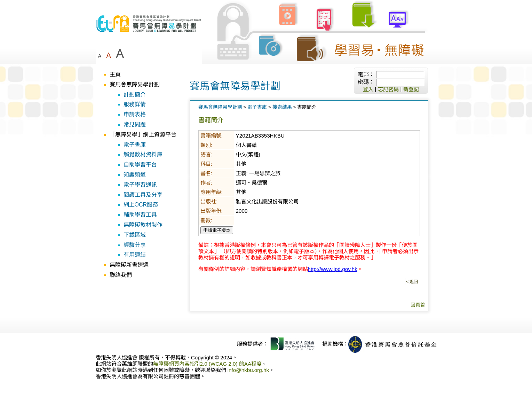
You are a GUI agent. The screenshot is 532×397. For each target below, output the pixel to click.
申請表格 (135, 114)
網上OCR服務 (141, 205)
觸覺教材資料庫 (143, 154)
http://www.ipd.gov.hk (333, 269)
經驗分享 (135, 245)
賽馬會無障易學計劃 (135, 84)
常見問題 (135, 124)
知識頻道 (135, 175)
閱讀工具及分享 (143, 195)
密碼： (366, 82)
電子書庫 (135, 145)
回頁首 (418, 305)
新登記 (411, 89)
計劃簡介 (135, 95)
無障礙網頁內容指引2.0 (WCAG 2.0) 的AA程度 (208, 364)
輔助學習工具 (140, 215)
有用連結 (135, 255)
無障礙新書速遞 (129, 265)
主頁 (115, 74)
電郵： (366, 74)
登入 (368, 89)
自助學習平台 (140, 165)
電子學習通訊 (140, 185)
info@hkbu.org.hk (248, 370)
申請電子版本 (217, 230)
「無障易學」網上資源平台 (143, 135)
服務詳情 (135, 104)
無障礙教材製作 (143, 225)
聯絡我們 (121, 275)
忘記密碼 (388, 89)
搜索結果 (282, 107)
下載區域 (135, 235)
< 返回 (412, 282)
